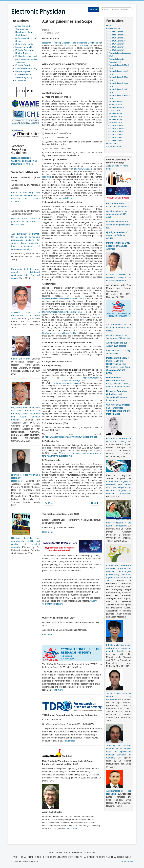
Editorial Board (23, 65)
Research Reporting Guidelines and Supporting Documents (70, 43)
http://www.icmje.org (83, 169)
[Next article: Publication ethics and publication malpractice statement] (95, 503)
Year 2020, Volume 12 (116, 35)
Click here (83, 46)
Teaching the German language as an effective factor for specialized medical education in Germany (119, 752)
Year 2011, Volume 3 (116, 135)
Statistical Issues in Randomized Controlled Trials (25, 316)
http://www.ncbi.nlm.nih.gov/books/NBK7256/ (62, 312)
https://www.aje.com (92, 378)
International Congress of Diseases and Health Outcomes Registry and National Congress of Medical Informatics (119, 487)
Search (93, 10)
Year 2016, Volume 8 (116, 50)
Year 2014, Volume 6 (116, 47)
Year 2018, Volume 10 (116, 41)
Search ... (99, 7)
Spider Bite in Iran (21, 359)
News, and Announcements (114, 145)
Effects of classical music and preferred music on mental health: (119, 648)
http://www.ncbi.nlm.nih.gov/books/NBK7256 (62, 299)
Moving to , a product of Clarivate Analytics (118, 246)
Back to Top (127, 862)
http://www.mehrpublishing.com (66, 383)
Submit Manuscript (25, 44)
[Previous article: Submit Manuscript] (49, 503)
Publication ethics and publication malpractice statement (27, 59)
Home (109, 26)
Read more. (48, 532)
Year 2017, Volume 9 (116, 44)
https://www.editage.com (73, 380)
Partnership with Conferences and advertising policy (24, 74)
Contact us (21, 80)
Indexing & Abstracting (26, 68)
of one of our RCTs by (117, 235)
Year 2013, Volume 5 (116, 129)
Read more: (58, 690)
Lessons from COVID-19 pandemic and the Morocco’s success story (25, 221)
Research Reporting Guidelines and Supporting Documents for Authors (24, 161)
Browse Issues (113, 29)
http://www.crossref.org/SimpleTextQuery (60, 333)
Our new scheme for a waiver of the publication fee (118, 225)
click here (47, 177)
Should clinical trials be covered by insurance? (119, 696)
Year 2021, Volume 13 (116, 32)
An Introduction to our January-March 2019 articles (117, 214)
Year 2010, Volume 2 (116, 138)
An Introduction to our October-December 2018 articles (119, 328)
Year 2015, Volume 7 (116, 125)
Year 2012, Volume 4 (116, 132)
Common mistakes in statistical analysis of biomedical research (119, 277)
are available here (66, 198)
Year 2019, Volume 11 (116, 38)
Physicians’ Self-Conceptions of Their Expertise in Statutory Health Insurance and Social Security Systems (25, 414)
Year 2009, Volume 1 (116, 141)
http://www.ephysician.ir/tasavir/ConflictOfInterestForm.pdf (71, 437)
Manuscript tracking (25, 47)
